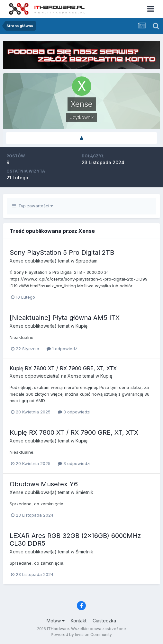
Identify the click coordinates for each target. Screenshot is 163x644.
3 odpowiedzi (74, 412)
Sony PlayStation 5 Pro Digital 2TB (62, 253)
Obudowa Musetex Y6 (44, 484)
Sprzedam (86, 261)
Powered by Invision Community (81, 634)
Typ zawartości (32, 206)
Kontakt (79, 621)
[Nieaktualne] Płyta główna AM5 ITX (65, 318)
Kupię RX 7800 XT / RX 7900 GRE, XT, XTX (63, 368)
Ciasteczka (104, 621)
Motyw (56, 621)
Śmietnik (84, 492)
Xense (17, 261)
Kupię (81, 326)
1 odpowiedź (62, 349)
